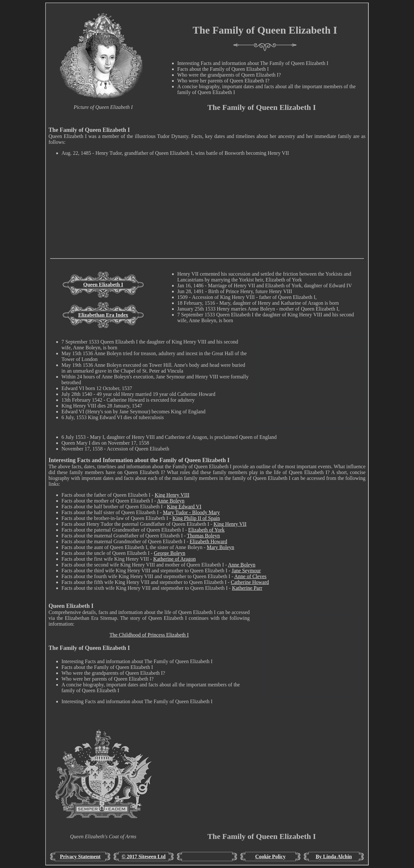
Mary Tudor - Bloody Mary (191, 512)
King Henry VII (230, 524)
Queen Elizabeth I (103, 285)
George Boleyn (170, 553)
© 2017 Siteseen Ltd (144, 857)
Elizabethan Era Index (103, 315)
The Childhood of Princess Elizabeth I (149, 635)
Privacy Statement (80, 857)
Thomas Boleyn (203, 536)
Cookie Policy (270, 857)
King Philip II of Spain (196, 518)
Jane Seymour (246, 571)
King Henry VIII (172, 495)
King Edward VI (184, 507)
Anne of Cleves (250, 576)
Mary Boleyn (220, 547)
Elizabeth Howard (208, 541)
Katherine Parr (247, 588)
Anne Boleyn (171, 501)
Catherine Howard (250, 582)
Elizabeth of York (206, 530)
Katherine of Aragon (175, 559)
